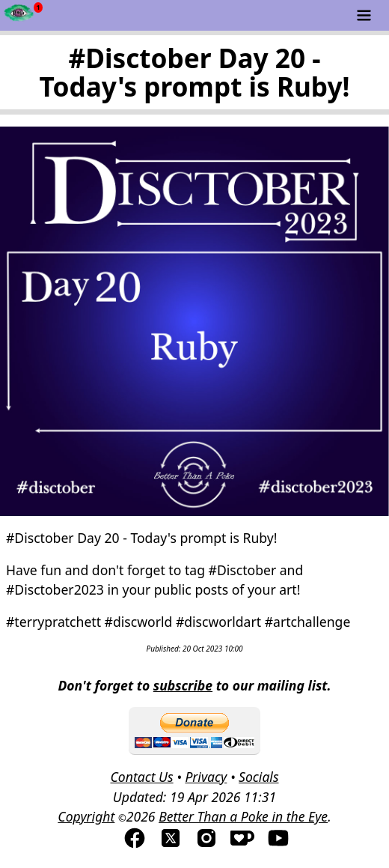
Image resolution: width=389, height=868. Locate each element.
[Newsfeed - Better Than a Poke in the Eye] (19, 15)
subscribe (183, 685)
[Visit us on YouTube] (278, 845)
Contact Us (141, 777)
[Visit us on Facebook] (135, 845)
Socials (258, 777)
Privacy (206, 777)
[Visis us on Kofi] (242, 845)
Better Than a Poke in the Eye (243, 816)
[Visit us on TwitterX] (171, 845)
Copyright (86, 816)
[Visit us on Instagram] (206, 845)
